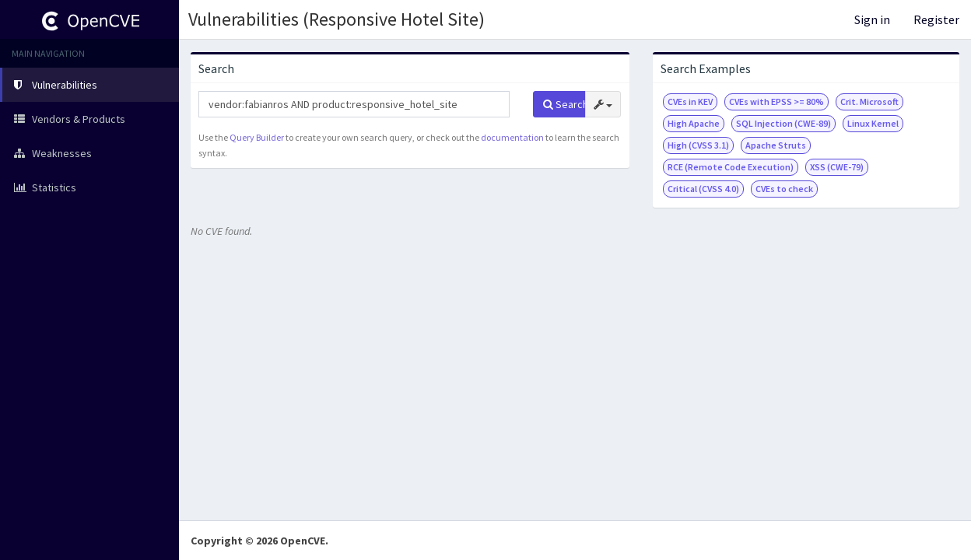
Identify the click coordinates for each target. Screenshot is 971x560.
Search (564, 104)
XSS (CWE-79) (837, 167)
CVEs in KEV (690, 101)
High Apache (694, 123)
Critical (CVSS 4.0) (703, 189)
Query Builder (257, 137)
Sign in (872, 19)
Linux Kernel (873, 123)
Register (936, 19)
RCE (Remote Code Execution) (731, 167)
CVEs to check (784, 189)
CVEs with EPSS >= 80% (776, 101)
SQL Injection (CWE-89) (783, 123)
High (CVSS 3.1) (698, 145)
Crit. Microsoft (869, 101)
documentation (512, 137)
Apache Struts (776, 145)
